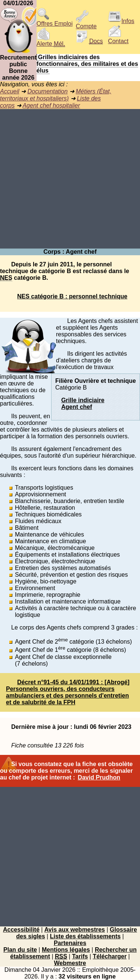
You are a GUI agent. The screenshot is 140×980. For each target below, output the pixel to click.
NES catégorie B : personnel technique (72, 296)
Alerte (51, 41)
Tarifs (80, 956)
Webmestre (70, 963)
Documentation (47, 91)
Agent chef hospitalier (51, 105)
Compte (86, 24)
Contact (118, 39)
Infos (121, 21)
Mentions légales (66, 950)
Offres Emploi (55, 21)
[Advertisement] (70, 179)
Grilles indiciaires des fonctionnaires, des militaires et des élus (87, 64)
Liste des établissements (85, 936)
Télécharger (110, 956)
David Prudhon (99, 777)
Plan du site (20, 950)
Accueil (10, 91)
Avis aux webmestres (75, 930)
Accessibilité (21, 930)
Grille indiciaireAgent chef (83, 403)
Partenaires (70, 943)
